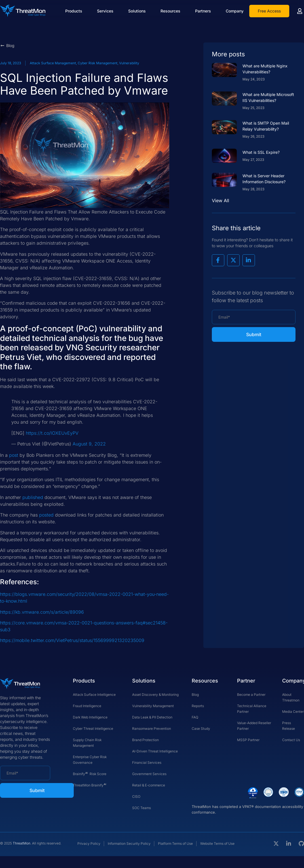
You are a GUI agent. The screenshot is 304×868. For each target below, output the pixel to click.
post (14, 455)
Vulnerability (129, 63)
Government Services (149, 774)
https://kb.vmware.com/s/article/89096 (42, 612)
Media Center (293, 712)
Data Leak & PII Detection (152, 717)
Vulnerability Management (153, 706)
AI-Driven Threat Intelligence (155, 751)
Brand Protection (145, 740)
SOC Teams (142, 808)
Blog (195, 695)
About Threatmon (291, 697)
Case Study (201, 729)
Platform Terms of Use (175, 844)
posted (46, 515)
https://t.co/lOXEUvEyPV (52, 433)
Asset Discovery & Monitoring (155, 695)
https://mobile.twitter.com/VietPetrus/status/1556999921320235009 (72, 640)
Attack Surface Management (53, 63)
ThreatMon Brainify (90, 784)
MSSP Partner (248, 740)
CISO (136, 796)
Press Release (289, 726)
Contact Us (291, 740)
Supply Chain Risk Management (87, 743)
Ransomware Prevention (152, 729)
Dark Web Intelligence (90, 717)
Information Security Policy (129, 844)
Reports (198, 706)
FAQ (195, 717)
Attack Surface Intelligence (94, 695)
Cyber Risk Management (98, 63)
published (33, 497)
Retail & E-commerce (149, 785)
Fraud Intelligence (87, 706)
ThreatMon (22, 843)
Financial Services (147, 763)
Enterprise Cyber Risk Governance (90, 760)
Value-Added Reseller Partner (254, 726)
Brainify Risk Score (90, 773)
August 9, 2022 (89, 444)
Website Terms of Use (217, 844)
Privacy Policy (89, 844)
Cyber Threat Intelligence (93, 729)
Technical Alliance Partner (252, 709)
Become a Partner (251, 695)
